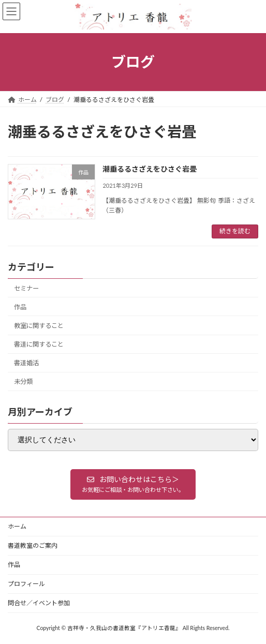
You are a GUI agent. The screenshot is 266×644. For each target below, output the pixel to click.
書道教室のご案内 (33, 545)
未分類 (23, 381)
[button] (133, 484)
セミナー (26, 288)
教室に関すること (39, 326)
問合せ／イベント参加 (39, 603)
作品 (20, 307)
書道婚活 (26, 363)
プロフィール (26, 584)
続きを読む (235, 231)
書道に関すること (39, 344)
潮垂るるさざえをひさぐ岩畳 (150, 169)
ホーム (17, 526)
